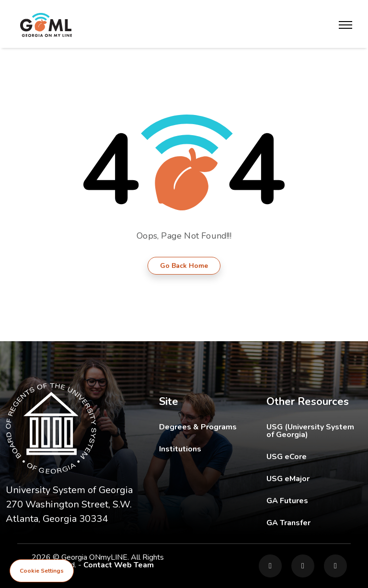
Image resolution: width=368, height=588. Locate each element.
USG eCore (314, 456)
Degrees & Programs (198, 427)
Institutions (180, 449)
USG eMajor (314, 478)
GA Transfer (314, 523)
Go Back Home (184, 266)
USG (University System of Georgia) (314, 431)
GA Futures (314, 501)
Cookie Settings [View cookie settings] (42, 571)
